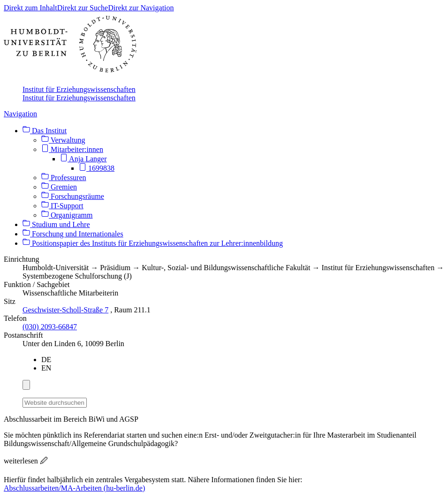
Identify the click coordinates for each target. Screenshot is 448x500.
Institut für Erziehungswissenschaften (79, 89)
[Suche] (92, 401)
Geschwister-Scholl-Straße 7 (65, 310)
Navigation (20, 114)
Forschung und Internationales (73, 234)
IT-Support (62, 206)
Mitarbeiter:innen (72, 149)
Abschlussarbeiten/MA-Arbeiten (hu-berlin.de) (74, 488)
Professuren (64, 178)
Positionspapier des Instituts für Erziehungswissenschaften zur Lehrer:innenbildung (153, 243)
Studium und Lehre (56, 224)
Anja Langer (84, 159)
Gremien (59, 187)
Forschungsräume (73, 196)
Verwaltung (63, 140)
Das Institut (45, 131)
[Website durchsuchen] (55, 403)
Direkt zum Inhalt (30, 8)
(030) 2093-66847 (50, 327)
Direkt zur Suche (83, 8)
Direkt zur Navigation (141, 8)
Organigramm (67, 215)
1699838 (97, 168)
